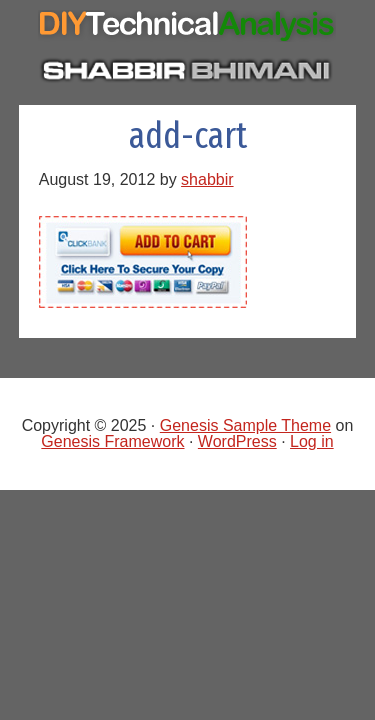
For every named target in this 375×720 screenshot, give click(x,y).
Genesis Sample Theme (245, 425)
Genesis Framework (112, 441)
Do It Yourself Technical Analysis (188, 29)
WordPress (237, 441)
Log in (312, 441)
